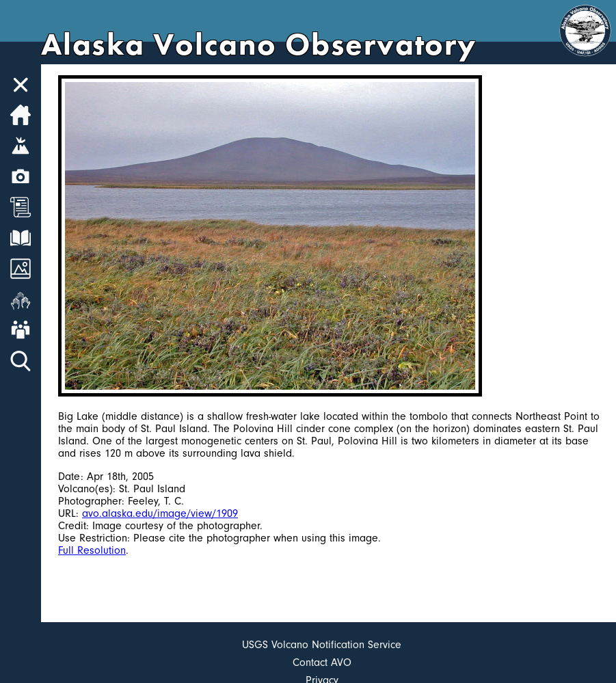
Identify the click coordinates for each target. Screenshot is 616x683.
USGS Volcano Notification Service (322, 645)
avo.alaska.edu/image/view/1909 (160, 513)
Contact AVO (322, 662)
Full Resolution (92, 550)
